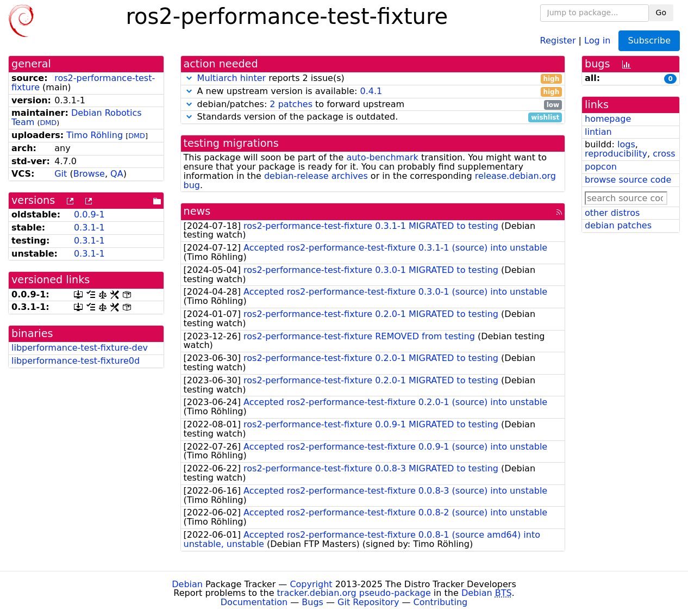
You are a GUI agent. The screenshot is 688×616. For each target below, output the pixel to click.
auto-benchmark (382, 157)
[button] (189, 78)
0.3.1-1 (89, 228)
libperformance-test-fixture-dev (80, 348)
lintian (598, 132)
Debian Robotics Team (77, 117)
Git (61, 174)
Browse (89, 174)
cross (664, 154)
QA (117, 174)
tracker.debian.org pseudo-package (354, 593)
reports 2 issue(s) (373, 79)
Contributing (441, 602)
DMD (48, 123)
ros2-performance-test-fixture (83, 83)
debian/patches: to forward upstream (373, 105)
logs (626, 144)
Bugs (312, 602)
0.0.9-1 (89, 214)
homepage (608, 119)
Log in (597, 40)
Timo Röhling (95, 135)
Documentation (254, 602)
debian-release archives (316, 176)
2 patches (291, 104)
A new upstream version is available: (373, 92)
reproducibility (616, 154)
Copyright (311, 584)
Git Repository (368, 602)
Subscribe (649, 41)
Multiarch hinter (232, 78)
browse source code (628, 180)
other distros (612, 213)
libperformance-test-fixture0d (76, 361)
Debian (187, 584)
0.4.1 (371, 91)
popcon (601, 167)
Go (661, 13)
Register (558, 40)
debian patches (618, 225)
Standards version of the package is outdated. (373, 117)
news (197, 211)
